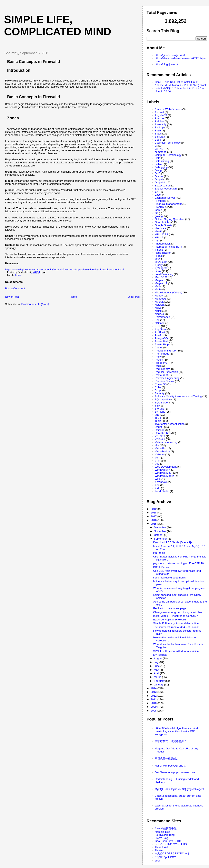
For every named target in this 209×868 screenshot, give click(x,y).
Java (157, 259)
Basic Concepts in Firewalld (34, 62)
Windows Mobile (164, 476)
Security (160, 393)
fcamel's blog (162, 832)
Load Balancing (164, 274)
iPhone (159, 250)
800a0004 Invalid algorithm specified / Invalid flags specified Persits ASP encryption (177, 731)
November (160, 531)
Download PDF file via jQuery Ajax (173, 542)
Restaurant (161, 375)
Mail (157, 286)
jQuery (159, 265)
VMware (160, 454)
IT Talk (159, 256)
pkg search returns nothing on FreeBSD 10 (178, 563)
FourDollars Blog (165, 835)
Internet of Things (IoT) (168, 247)
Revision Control (164, 381)
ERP (157, 192)
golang (159, 216)
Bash (158, 131)
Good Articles (163, 222)
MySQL (159, 302)
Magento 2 (161, 283)
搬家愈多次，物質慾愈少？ (171, 741)
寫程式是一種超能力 (167, 758)
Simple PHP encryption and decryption (176, 623)
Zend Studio (162, 491)
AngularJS (161, 115)
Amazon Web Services (168, 109)
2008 (154, 711)
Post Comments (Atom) (35, 304)
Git (156, 213)
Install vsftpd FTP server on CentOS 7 (176, 616)
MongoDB (161, 299)
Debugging (161, 167)
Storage (159, 409)
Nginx (158, 311)
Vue (157, 464)
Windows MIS (163, 473)
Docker (159, 176)
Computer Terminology (168, 155)
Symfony (160, 412)
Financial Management (168, 204)
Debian (159, 164)
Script (158, 390)
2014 (154, 688)
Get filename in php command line (175, 772)
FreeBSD (160, 207)
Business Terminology (168, 143)
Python (159, 360)
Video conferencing (166, 442)
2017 (154, 516)
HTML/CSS (161, 234)
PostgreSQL (162, 338)
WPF (158, 479)
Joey (157, 861)
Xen (157, 485)
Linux (18, 275)
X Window (161, 482)
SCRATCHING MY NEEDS (171, 844)
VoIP (157, 458)
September (161, 539)
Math (158, 289)
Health (159, 231)
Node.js (159, 314)
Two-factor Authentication (170, 424)
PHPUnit (160, 332)
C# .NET (160, 149)
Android (159, 112)
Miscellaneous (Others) (168, 292)
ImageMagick (163, 244)
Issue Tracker (163, 253)
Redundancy (162, 369)
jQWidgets (161, 268)
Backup (159, 127)
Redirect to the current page (170, 608)
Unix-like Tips (163, 433)
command (161, 152)
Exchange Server (165, 198)
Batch (158, 134)
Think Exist (161, 847)
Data (157, 158)
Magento (160, 280)
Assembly (160, 124)
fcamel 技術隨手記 (166, 828)
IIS (156, 241)
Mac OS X (161, 277)
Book (158, 140)
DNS (157, 173)
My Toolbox (160, 655)
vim (157, 445)
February (160, 681)
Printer (159, 348)
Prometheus (162, 354)
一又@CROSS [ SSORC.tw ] (172, 853)
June (157, 666)
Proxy (158, 357)
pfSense (160, 323)
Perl (157, 320)
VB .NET (160, 436)
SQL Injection (163, 399)
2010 (154, 703)
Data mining (162, 161)
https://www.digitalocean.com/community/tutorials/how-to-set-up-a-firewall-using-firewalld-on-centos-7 (65, 269)
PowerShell (161, 341)
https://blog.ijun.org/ (166, 64)
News (158, 308)
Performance (162, 317)
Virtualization (162, 451)
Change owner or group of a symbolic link (178, 612)
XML (157, 488)
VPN (157, 461)
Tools (158, 421)
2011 (154, 699)
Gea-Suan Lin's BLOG (168, 841)
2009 (154, 707)
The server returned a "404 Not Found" (176, 627)
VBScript (160, 439)
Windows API (163, 470)
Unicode (160, 430)
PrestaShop (162, 344)
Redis (158, 366)
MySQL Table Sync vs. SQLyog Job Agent (179, 789)
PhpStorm (161, 329)
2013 (154, 692)
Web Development (166, 467)
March (158, 677)
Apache (159, 118)
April (157, 673)
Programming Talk (165, 351)
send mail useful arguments (170, 578)
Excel (158, 195)
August (158, 658)
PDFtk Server (161, 567)
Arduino (159, 121)
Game (158, 210)
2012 (154, 696)
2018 (154, 513)
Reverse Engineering (167, 378)
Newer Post (12, 297)
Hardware (160, 228)
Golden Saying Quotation (170, 219)
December (160, 527)
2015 (154, 524)
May (157, 670)
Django (159, 170)
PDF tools (159, 553)
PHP (157, 326)
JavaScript (161, 262)
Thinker (159, 850)
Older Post (134, 297)
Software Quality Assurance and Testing (178, 396)
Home (73, 297)
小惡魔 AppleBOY (165, 857)
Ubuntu (159, 427)
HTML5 (159, 237)
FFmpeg (160, 201)
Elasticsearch (163, 186)
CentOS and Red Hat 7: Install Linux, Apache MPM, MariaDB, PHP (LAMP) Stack (181, 84)
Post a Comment (15, 288)
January (159, 685)
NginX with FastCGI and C (170, 766)
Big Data (160, 137)
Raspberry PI (162, 363)
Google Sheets (163, 225)
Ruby (158, 387)
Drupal (159, 179)
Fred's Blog (161, 838)
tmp (157, 415)
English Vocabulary (166, 189)
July (157, 662)
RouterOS (161, 384)
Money (159, 296)
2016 (154, 520)
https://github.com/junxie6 (170, 55)
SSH (157, 406)
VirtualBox (161, 448)
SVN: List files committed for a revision (176, 651)
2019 (154, 509)
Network (160, 305)
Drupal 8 (160, 182)
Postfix (159, 335)
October (159, 535)
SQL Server (162, 403)
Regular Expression (166, 372)
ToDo (158, 418)
